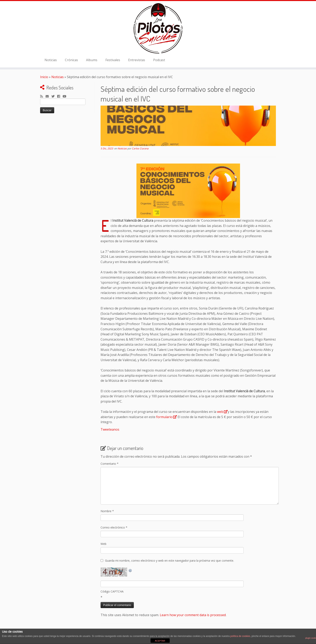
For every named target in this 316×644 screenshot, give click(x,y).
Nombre (107, 511)
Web (103, 544)
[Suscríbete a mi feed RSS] (43, 96)
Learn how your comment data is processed (193, 615)
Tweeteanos (110, 429)
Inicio (44, 77)
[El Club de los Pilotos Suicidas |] (158, 28)
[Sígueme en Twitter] (54, 96)
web (220, 412)
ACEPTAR (160, 641)
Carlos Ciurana (140, 148)
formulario (164, 417)
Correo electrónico (114, 527)
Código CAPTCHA (112, 591)
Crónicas (71, 60)
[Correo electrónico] (48, 96)
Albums (92, 60)
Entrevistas (137, 60)
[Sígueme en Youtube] (66, 96)
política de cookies (240, 636)
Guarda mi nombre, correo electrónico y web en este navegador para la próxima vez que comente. (169, 561)
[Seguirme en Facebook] (60, 96)
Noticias (51, 60)
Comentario (110, 464)
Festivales (113, 60)
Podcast (159, 60)
